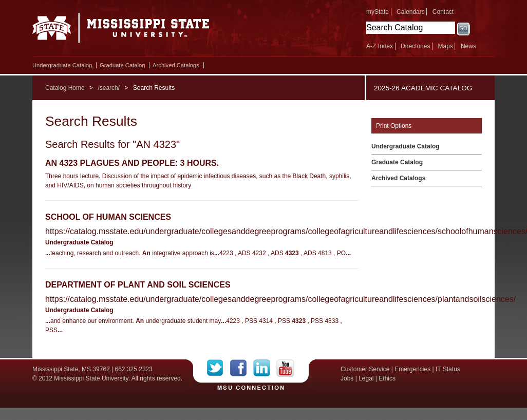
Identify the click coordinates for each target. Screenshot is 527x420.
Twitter (219, 368)
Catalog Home (65, 88)
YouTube (285, 368)
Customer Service (365, 369)
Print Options (394, 126)
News (468, 46)
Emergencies (412, 369)
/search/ (109, 88)
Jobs (347, 378)
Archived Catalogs (176, 65)
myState (378, 12)
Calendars (411, 12)
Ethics (387, 378)
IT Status (448, 369)
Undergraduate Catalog (62, 65)
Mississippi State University (121, 31)
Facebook (242, 368)
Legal (366, 378)
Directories (415, 46)
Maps (445, 46)
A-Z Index (380, 46)
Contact (443, 12)
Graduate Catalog (122, 65)
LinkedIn (265, 368)
